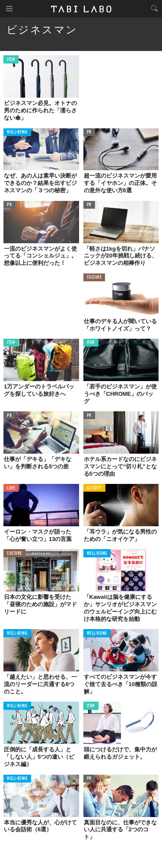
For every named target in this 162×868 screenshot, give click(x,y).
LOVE (11, 488)
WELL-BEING (17, 132)
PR (89, 132)
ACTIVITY (94, 488)
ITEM (11, 60)
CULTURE (94, 278)
